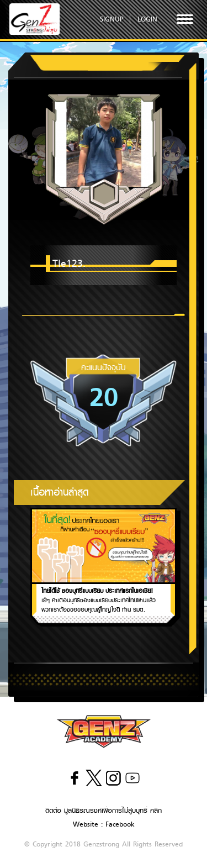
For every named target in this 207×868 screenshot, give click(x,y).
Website (86, 824)
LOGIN (147, 19)
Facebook (120, 824)
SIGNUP (112, 19)
